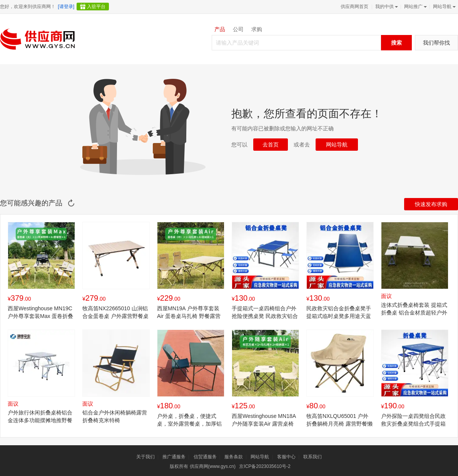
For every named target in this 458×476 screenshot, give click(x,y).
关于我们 (145, 457)
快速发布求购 (431, 204)
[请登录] (66, 7)
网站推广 (415, 7)
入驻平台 (96, 7)
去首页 (271, 145)
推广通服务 (174, 457)
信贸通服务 (205, 457)
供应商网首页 (354, 7)
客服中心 (286, 457)
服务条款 (234, 457)
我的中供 (386, 7)
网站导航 (444, 7)
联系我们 (313, 457)
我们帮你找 (436, 43)
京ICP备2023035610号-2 (265, 466)
